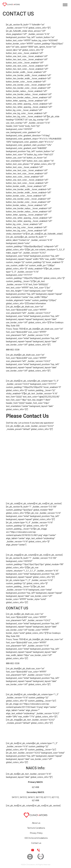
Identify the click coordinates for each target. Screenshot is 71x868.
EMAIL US (11, 376)
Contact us (36, 843)
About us (36, 823)
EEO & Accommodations (36, 738)
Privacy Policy (35, 733)
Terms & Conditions (36, 728)
